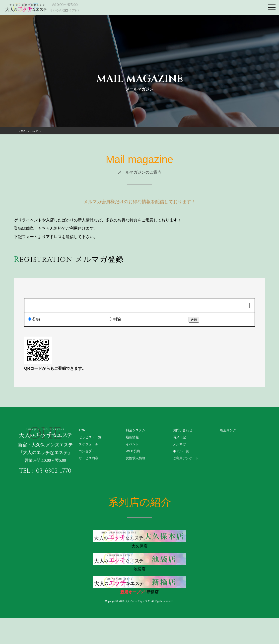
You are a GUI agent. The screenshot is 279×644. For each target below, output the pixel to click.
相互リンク (229, 430)
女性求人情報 (136, 460)
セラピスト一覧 (91, 438)
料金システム (136, 430)
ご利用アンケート (187, 460)
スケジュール (89, 445)
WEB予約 (133, 452)
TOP (82, 430)
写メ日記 (180, 438)
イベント (133, 445)
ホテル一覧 (182, 452)
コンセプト (87, 452)
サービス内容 (89, 460)
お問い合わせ (183, 430)
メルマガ (180, 445)
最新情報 (133, 438)
